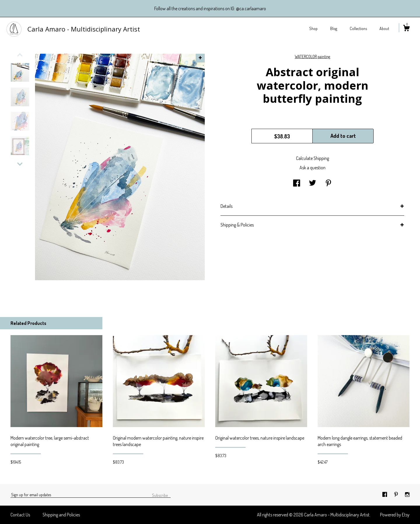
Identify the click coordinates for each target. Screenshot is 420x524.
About (384, 28)
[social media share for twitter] (313, 183)
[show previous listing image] (20, 55)
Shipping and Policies (61, 515)
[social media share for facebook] (297, 183)
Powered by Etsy (395, 515)
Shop (313, 28)
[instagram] (407, 495)
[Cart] (406, 29)
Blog (334, 28)
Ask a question (313, 168)
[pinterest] (397, 495)
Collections (358, 28)
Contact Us (20, 515)
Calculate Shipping (313, 158)
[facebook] (385, 495)
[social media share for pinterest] (328, 183)
